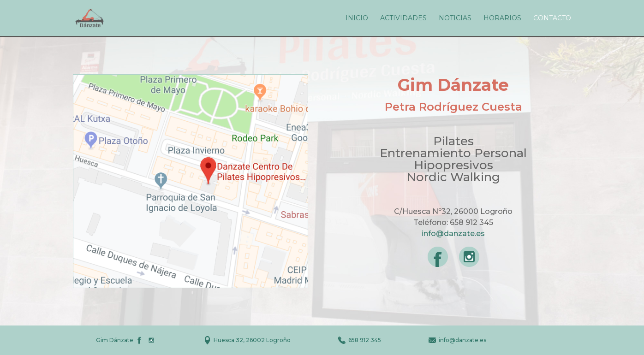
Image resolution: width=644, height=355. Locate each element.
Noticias (455, 18)
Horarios (502, 18)
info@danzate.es (453, 234)
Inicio (357, 18)
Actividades (403, 18)
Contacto (552, 18)
